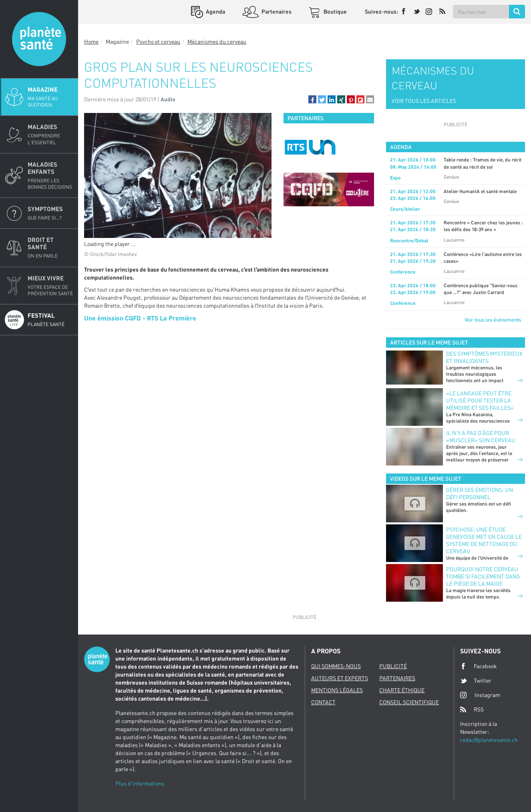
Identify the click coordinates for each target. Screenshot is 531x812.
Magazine (50, 97)
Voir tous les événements (493, 320)
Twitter (476, 681)
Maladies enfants (50, 175)
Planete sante (39, 39)
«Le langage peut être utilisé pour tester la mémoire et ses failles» (480, 400)
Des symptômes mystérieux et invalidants (484, 357)
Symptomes (50, 213)
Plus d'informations (140, 783)
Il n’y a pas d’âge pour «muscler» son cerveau (481, 436)
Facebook (479, 666)
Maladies (50, 134)
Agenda (215, 11)
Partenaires (276, 11)
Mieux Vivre (50, 286)
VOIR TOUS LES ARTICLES (424, 101)
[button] (312, 99)
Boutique (335, 11)
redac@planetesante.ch (489, 740)
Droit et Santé (50, 248)
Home (91, 41)
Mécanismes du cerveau (217, 41)
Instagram (480, 695)
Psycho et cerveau (158, 41)
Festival (50, 320)
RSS (472, 709)
